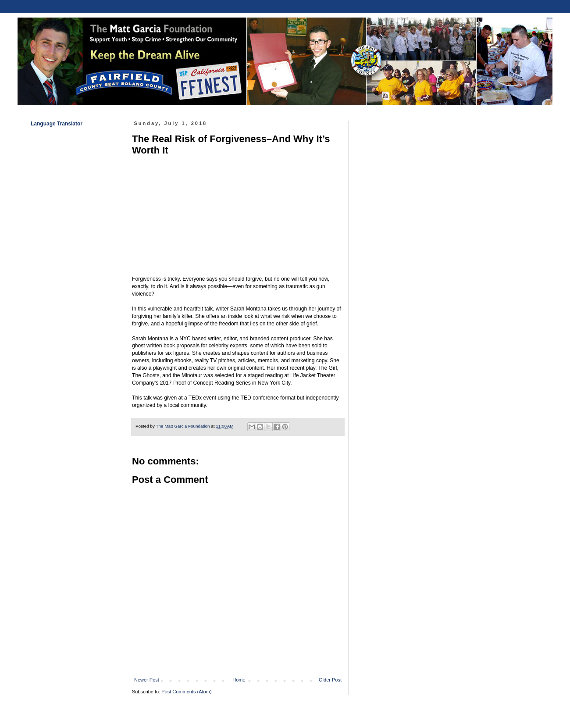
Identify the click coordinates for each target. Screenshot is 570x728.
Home (239, 680)
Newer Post (147, 680)
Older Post (330, 680)
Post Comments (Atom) (186, 692)
